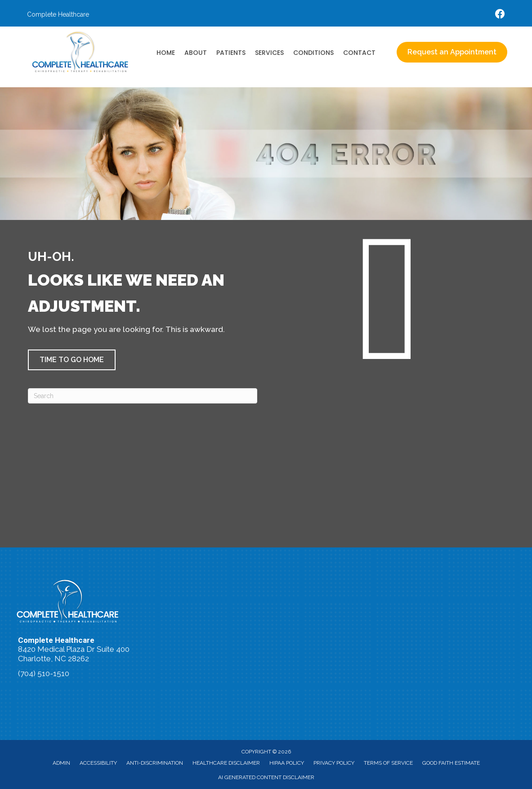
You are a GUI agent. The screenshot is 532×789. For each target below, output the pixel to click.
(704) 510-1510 (44, 673)
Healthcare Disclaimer (226, 763)
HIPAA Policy (287, 763)
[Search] (143, 396)
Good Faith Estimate (451, 763)
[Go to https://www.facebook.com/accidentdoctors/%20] (500, 15)
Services (269, 53)
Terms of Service (388, 763)
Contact (359, 53)
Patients (231, 53)
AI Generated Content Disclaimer (266, 777)
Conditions (313, 53)
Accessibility (98, 763)
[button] (72, 360)
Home (166, 53)
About (196, 53)
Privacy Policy (334, 763)
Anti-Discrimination (155, 763)
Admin (61, 763)
